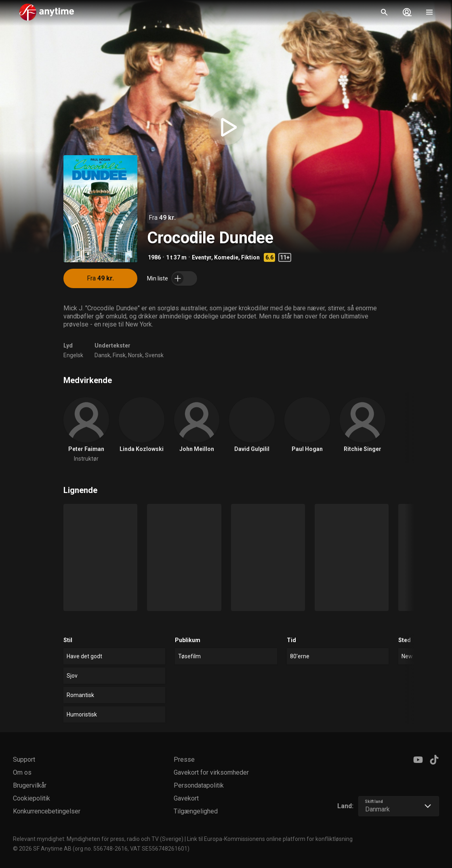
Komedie (226, 257)
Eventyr (202, 257)
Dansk (102, 355)
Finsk (119, 355)
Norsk (135, 355)
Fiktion (250, 257)
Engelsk (73, 355)
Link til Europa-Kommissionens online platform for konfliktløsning (270, 839)
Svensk (154, 355)
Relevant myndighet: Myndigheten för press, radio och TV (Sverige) (98, 839)
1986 (154, 257)
